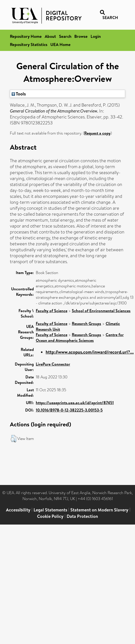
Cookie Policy (50, 516)
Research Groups (87, 323)
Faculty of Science (52, 311)
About (50, 36)
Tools (19, 94)
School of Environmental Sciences (101, 311)
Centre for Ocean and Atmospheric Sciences (80, 337)
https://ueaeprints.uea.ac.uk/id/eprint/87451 (75, 403)
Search (65, 36)
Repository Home (26, 36)
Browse (81, 36)
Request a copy (97, 133)
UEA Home (60, 44)
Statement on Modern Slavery (99, 510)
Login (96, 36)
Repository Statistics (29, 44)
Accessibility (18, 510)
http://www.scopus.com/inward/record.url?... (90, 352)
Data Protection (82, 516)
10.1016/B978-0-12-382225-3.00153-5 (69, 410)
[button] (13, 439)
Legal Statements (50, 510)
